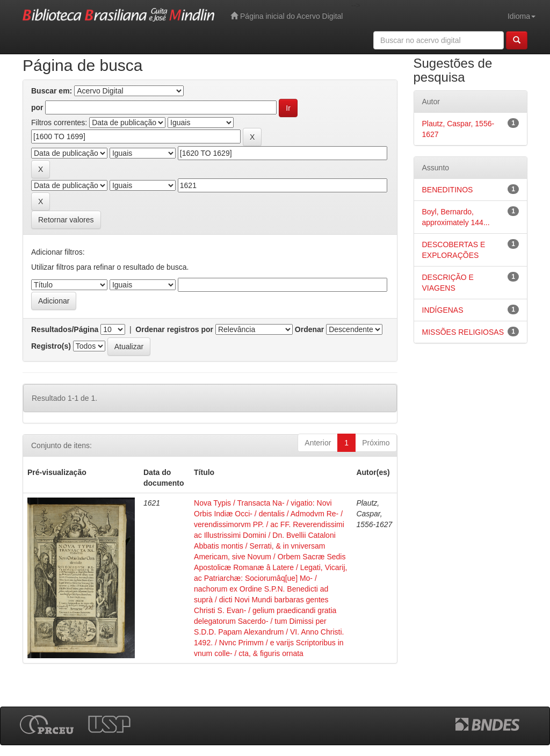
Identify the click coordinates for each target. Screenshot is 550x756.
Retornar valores (66, 220)
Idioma (522, 16)
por (37, 107)
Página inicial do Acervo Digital (287, 16)
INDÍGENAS (443, 310)
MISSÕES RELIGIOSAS (463, 332)
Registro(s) (51, 346)
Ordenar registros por (174, 329)
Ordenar (309, 329)
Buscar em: (52, 91)
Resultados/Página (65, 329)
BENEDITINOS (448, 190)
